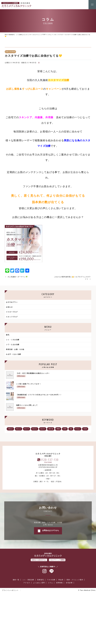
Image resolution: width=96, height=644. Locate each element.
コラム (49, 35)
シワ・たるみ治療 (13, 345)
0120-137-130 (50, 506)
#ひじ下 (27, 429)
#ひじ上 (18, 429)
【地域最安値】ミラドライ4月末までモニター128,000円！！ (53, 397)
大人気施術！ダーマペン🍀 (18, 277)
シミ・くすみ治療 (13, 340)
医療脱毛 (41, 626)
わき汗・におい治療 (13, 354)
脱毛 (8, 335)
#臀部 (58, 429)
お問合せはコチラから (51, 577)
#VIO (65, 429)
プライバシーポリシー (10, 637)
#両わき (10, 429)
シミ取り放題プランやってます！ (53, 386)
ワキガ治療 (51, 626)
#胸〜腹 (51, 429)
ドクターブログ (12, 312)
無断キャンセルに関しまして (53, 407)
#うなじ (78, 429)
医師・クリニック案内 (75, 626)
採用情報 (59, 629)
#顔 (71, 429)
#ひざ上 (35, 429)
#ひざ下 (43, 429)
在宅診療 (69, 629)
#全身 (85, 429)
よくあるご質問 (39, 629)
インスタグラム (44, 618)
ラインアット (51, 618)
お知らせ (9, 307)
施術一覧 (16, 626)
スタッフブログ (58, 35)
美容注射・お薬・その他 (15, 349)
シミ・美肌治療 (28, 626)
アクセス (27, 629)
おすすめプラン (12, 302)
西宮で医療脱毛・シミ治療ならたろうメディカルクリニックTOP (25, 35)
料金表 (61, 626)
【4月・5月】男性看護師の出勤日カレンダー (53, 375)
